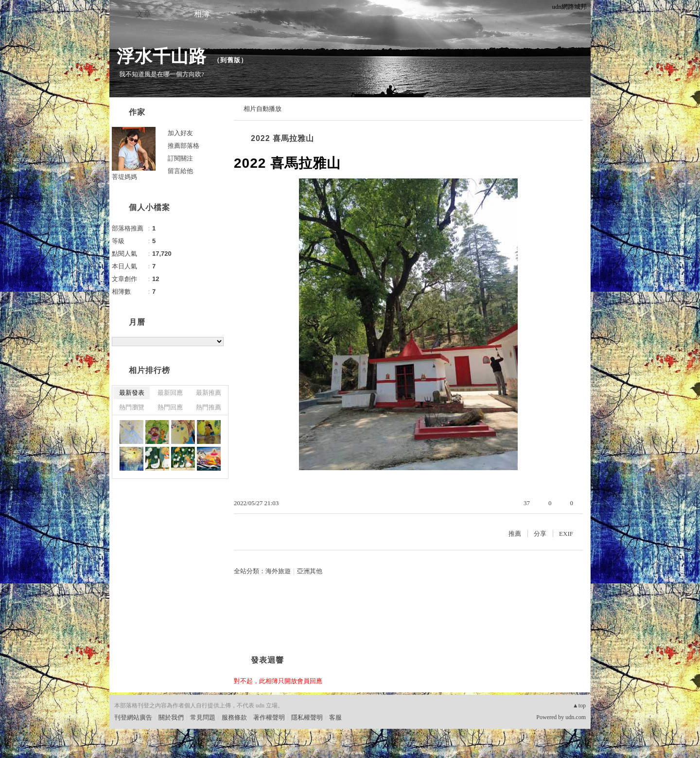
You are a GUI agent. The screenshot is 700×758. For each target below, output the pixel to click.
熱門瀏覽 (132, 407)
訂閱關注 (180, 158)
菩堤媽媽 (124, 177)
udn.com (576, 717)
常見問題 (203, 717)
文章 (143, 14)
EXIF (566, 534)
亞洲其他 (310, 571)
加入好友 (180, 133)
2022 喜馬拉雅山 (282, 138)
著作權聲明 (269, 717)
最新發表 (132, 393)
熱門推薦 (209, 407)
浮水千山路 (162, 56)
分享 (540, 534)
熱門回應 (170, 407)
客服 (335, 717)
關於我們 (171, 717)
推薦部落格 (184, 146)
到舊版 (230, 60)
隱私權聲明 (307, 717)
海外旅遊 (278, 571)
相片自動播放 (262, 109)
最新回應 (170, 393)
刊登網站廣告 (133, 717)
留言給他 (180, 171)
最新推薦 (209, 393)
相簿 (202, 14)
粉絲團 (124, 750)
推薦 (515, 534)
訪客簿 (260, 14)
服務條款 (234, 717)
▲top (579, 705)
